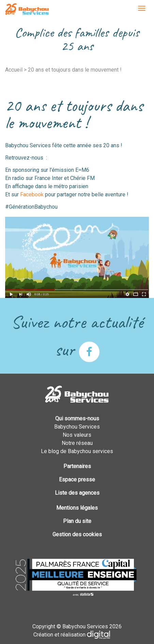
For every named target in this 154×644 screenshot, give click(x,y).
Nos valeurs (77, 435)
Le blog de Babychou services (77, 451)
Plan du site (77, 521)
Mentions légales (77, 508)
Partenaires (77, 466)
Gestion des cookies (77, 534)
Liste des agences (77, 493)
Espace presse (77, 480)
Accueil (14, 70)
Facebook (32, 194)
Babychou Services (27, 10)
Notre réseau (77, 443)
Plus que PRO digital (104, 635)
